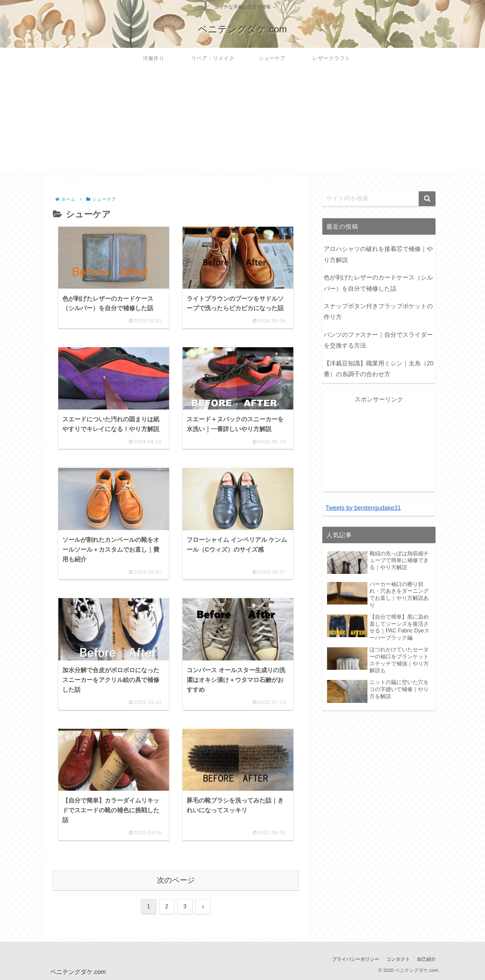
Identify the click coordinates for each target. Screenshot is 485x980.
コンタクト (398, 959)
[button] (427, 199)
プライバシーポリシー (356, 959)
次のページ (176, 880)
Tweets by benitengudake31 (363, 508)
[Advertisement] (243, 123)
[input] (379, 199)
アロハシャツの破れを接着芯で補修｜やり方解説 (378, 254)
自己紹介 (426, 959)
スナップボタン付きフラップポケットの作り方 (378, 312)
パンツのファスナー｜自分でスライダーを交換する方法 (378, 340)
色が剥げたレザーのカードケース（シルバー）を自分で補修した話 (378, 283)
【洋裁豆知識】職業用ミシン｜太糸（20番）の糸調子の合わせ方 (379, 369)
